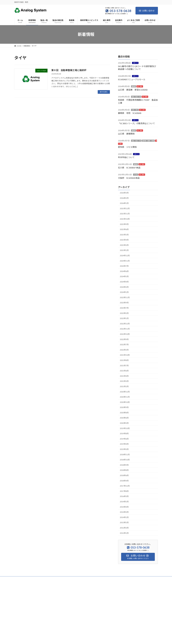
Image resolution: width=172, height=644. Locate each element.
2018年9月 (124, 465)
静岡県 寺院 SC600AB (130, 113)
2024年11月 (125, 261)
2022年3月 (124, 350)
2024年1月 (124, 292)
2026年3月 (124, 193)
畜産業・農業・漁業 (148, 141)
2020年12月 (125, 392)
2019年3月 (124, 449)
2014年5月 (124, 502)
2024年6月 (124, 271)
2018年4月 (124, 481)
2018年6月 (124, 475)
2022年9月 (124, 339)
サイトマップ (42, 579)
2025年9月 (124, 224)
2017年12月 (125, 486)
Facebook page (135, 597)
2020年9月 (124, 407)
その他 (136, 175)
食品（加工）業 (136, 97)
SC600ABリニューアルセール (132, 79)
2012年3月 (124, 528)
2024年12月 (125, 256)
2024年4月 (124, 282)
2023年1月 (124, 318)
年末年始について (126, 157)
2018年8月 (124, 470)
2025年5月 (124, 235)
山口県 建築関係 (126, 134)
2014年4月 (124, 507)
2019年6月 (124, 439)
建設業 (134, 86)
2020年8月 (124, 412)
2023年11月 (125, 297)
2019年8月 (124, 433)
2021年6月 (124, 371)
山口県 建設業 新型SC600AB (133, 90)
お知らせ (135, 63)
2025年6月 (124, 229)
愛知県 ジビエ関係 (127, 147)
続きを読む (104, 92)
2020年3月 (124, 423)
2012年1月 (124, 533)
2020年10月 (125, 402)
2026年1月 (124, 203)
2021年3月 (124, 381)
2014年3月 (124, 512)
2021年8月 (124, 360)
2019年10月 (125, 428)
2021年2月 (124, 386)
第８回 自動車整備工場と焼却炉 (69, 70)
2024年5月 (124, 276)
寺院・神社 (135, 110)
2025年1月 (124, 250)
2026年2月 (124, 198)
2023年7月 (124, 308)
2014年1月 (124, 517)
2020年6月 (124, 418)
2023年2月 (124, 313)
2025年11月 (125, 214)
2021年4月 (124, 376)
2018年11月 (125, 454)
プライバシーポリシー (24, 579)
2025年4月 (124, 240)
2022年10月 (125, 334)
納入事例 (140, 86)
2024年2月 (124, 287)
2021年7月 (124, 365)
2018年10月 (125, 460)
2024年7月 (124, 266)
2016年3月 (124, 496)
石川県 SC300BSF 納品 (129, 167)
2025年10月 (125, 219)
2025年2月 (124, 245)
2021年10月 (125, 355)
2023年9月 (124, 303)
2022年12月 (125, 323)
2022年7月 (124, 345)
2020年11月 (125, 397)
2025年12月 (125, 208)
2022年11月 (125, 329)
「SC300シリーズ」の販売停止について (136, 123)
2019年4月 (124, 444)
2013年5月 (124, 522)
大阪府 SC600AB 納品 (129, 178)
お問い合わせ (147, 11)
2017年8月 (124, 491)
